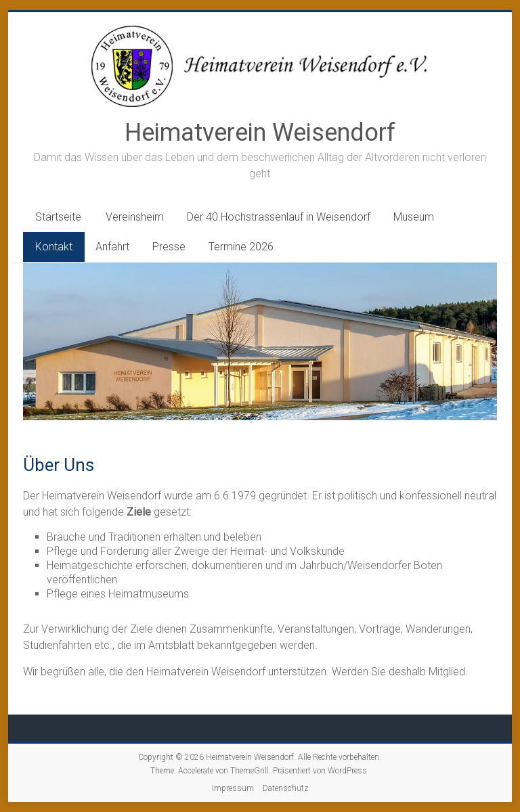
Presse (169, 247)
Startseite (58, 217)
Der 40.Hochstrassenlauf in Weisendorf (279, 217)
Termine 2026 (241, 247)
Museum (414, 217)
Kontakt (54, 247)
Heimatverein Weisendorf (260, 133)
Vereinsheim (135, 217)
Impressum (233, 788)
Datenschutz (285, 788)
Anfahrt (112, 247)
